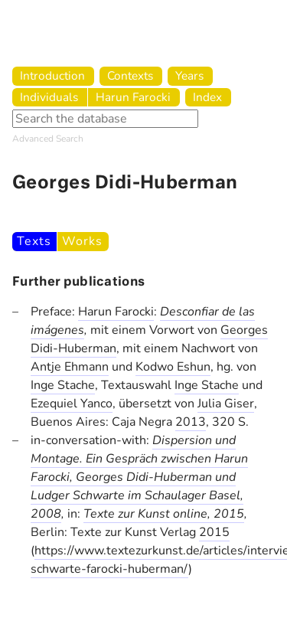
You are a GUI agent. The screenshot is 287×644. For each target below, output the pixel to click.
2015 (214, 532)
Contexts (130, 75)
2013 (191, 422)
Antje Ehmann (70, 367)
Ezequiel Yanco (72, 404)
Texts (34, 241)
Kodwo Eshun (173, 367)
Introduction (52, 75)
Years (189, 75)
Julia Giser (226, 404)
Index (207, 97)
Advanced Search (48, 139)
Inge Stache (63, 385)
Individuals (49, 97)
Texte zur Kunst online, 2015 (164, 514)
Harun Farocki (133, 97)
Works (82, 241)
